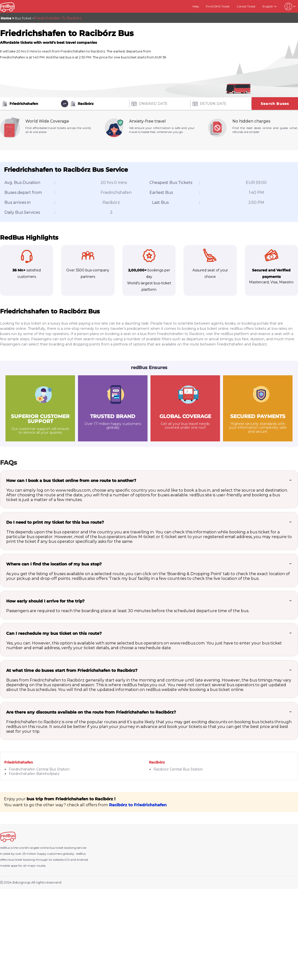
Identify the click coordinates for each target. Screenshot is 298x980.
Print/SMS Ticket (218, 6)
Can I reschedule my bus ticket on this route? (54, 633)
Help (196, 6)
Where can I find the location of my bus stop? (54, 564)
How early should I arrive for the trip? (45, 601)
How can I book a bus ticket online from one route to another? (71, 481)
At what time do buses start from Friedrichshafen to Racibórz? (72, 670)
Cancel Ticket (246, 6)
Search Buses (275, 104)
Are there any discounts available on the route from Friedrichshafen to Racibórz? (91, 712)
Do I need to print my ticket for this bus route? (55, 522)
